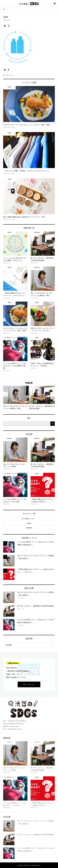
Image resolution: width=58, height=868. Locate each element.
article (29, 523)
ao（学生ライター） (29, 519)
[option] (16, 398)
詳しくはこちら (29, 684)
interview (29, 528)
